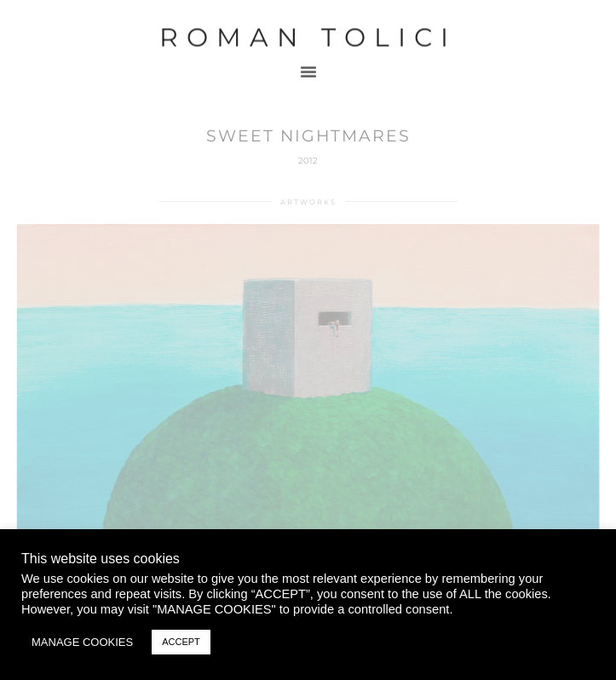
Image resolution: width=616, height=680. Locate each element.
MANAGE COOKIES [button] (82, 642)
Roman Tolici (308, 29)
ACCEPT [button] (181, 642)
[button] (308, 63)
